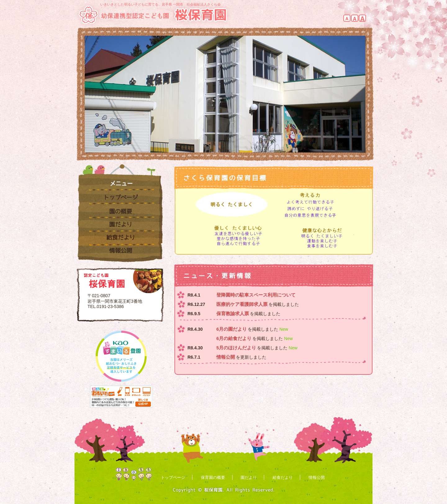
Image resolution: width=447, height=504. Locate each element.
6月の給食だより (234, 338)
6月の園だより (232, 329)
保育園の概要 (213, 477)
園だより (120, 225)
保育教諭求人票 (233, 314)
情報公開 (120, 254)
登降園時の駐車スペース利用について (256, 295)
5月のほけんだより (236, 348)
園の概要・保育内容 (120, 211)
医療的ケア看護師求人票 (242, 304)
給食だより (120, 239)
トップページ (120, 198)
